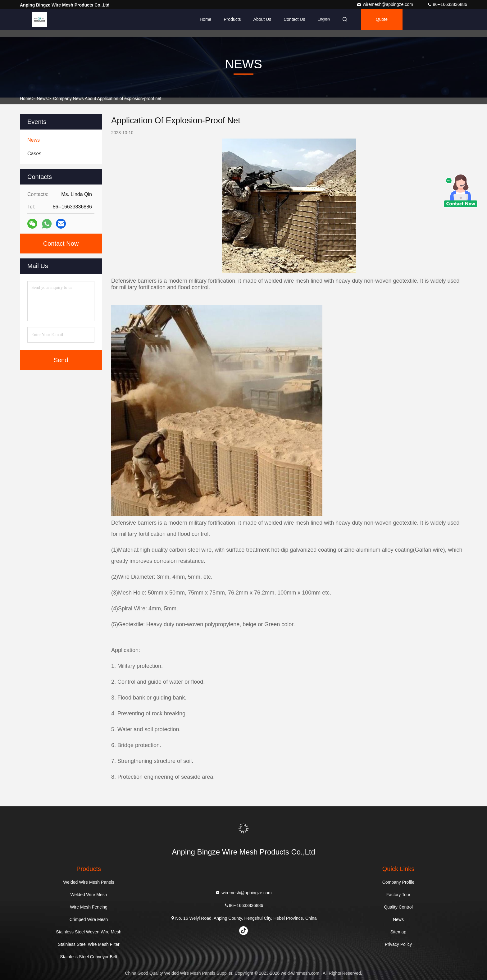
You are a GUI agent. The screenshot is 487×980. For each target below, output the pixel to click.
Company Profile (398, 882)
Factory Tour (398, 895)
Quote (382, 19)
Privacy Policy (398, 944)
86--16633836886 (447, 4)
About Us (262, 19)
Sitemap (398, 932)
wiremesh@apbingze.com (385, 4)
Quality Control (398, 907)
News (42, 98)
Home (205, 19)
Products (232, 19)
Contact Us (294, 19)
